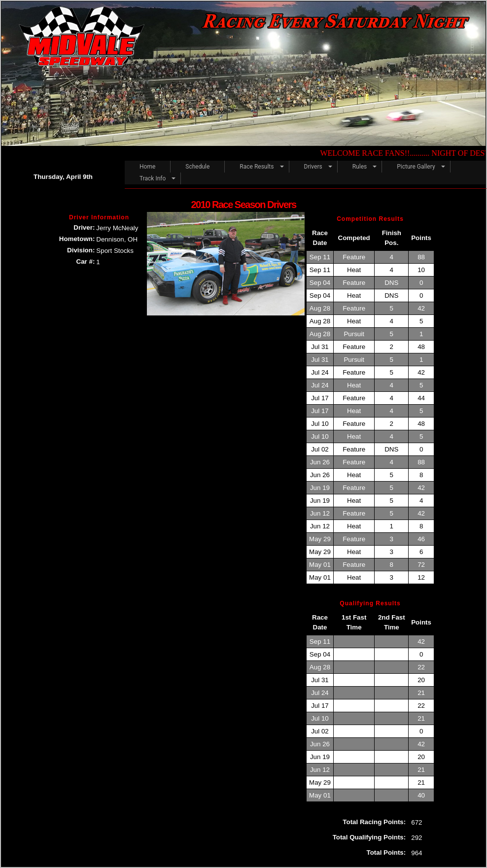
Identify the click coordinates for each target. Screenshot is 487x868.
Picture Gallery (416, 167)
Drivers (313, 167)
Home (147, 167)
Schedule (197, 167)
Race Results (257, 167)
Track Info (153, 178)
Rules (360, 167)
